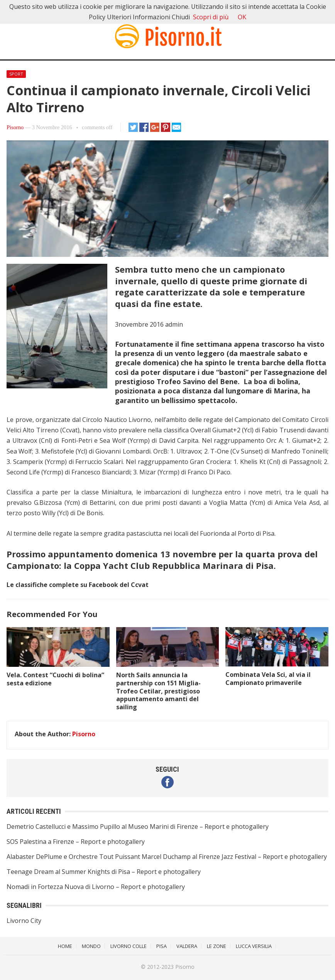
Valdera (187, 946)
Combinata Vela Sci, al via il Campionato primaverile (268, 679)
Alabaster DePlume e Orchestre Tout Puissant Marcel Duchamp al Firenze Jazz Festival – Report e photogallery (167, 857)
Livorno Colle (129, 946)
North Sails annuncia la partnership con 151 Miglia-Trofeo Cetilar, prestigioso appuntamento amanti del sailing (158, 691)
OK (242, 17)
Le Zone (217, 946)
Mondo (91, 946)
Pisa (162, 946)
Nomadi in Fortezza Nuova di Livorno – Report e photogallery (96, 887)
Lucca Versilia (254, 946)
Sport (16, 74)
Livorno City (24, 921)
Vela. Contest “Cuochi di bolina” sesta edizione (55, 679)
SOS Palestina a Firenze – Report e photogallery (76, 842)
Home (65, 946)
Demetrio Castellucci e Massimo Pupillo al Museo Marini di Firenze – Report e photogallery (138, 827)
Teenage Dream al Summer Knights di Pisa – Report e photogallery (104, 872)
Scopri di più (211, 17)
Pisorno (15, 127)
